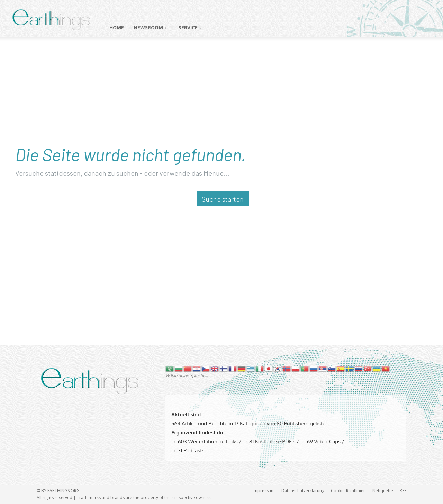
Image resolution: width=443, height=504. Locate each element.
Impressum (264, 491)
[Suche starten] (223, 199)
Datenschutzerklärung (303, 491)
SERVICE (190, 28)
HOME (117, 28)
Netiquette (383, 491)
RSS (403, 491)
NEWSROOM (150, 28)
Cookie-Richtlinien (348, 491)
